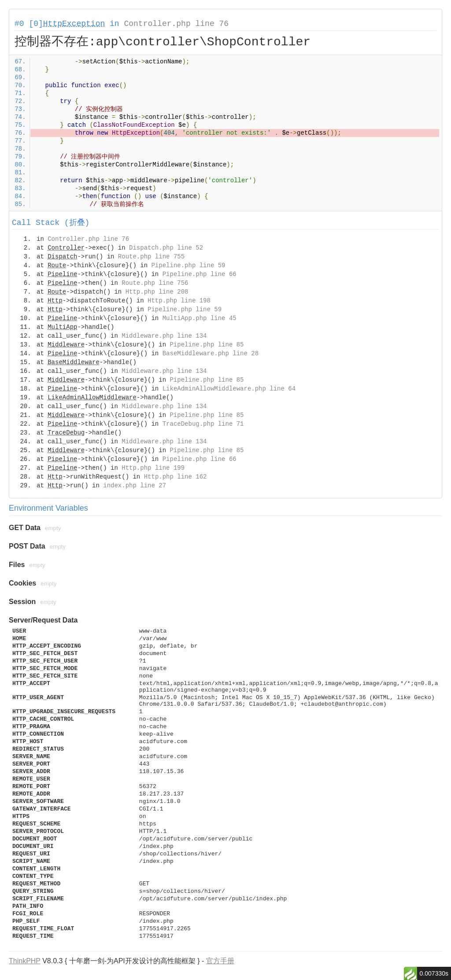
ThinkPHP (25, 961)
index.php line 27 (135, 486)
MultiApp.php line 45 (200, 318)
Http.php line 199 (153, 468)
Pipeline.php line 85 (207, 345)
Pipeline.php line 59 (188, 265)
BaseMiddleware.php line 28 (211, 354)
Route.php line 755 (151, 257)
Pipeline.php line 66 (200, 274)
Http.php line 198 (179, 301)
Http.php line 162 (176, 477)
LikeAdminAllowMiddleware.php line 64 (229, 389)
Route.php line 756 (155, 283)
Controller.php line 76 (176, 24)
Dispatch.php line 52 (166, 248)
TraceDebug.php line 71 (203, 424)
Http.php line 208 (157, 292)
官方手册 (220, 961)
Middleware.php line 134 (164, 336)
